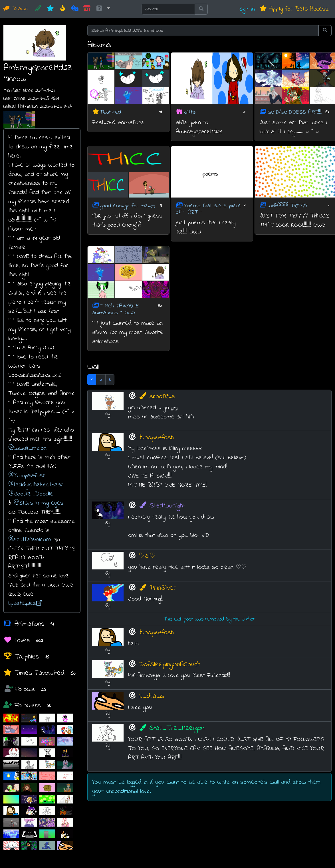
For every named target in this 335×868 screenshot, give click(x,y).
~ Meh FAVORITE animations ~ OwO (116, 310)
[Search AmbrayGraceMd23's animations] (203, 31)
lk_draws (152, 696)
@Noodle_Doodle (31, 494)
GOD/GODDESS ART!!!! (295, 112)
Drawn (16, 9)
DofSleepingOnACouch (169, 665)
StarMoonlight (162, 506)
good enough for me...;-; (128, 206)
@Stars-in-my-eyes (39, 503)
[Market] (87, 9)
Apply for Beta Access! (294, 9)
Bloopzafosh (156, 438)
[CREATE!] (38, 9)
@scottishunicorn (30, 540)
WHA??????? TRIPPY (288, 206)
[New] (50, 9)
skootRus (157, 397)
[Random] (75, 9)
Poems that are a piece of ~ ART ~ (208, 209)
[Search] (168, 9)
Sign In (247, 9)
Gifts (190, 112)
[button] (103, 9)
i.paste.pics (25, 603)
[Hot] (63, 9)
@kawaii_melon (27, 448)
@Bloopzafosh (27, 476)
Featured (111, 112)
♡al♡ (147, 556)
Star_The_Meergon (171, 728)
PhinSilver (157, 588)
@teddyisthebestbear (36, 485)
